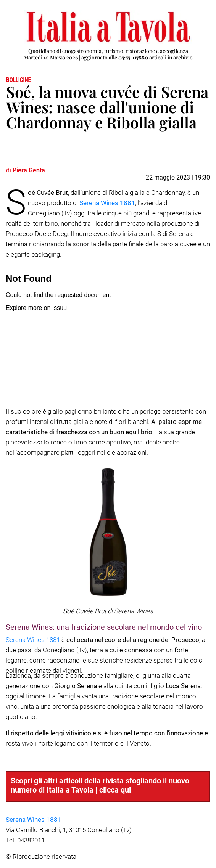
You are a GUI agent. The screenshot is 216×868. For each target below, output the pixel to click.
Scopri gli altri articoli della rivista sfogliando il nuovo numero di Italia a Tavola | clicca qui (100, 785)
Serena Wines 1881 (107, 203)
